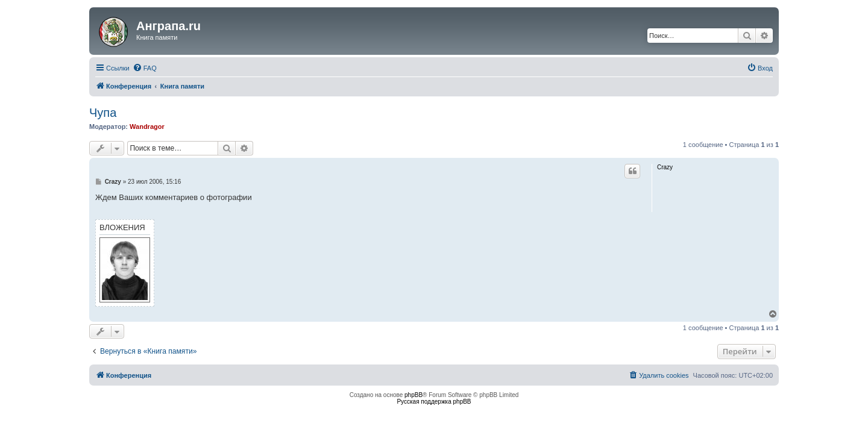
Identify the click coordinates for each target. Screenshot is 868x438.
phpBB (414, 395)
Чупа (103, 113)
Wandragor (147, 127)
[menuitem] (145, 68)
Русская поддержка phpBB (434, 402)
